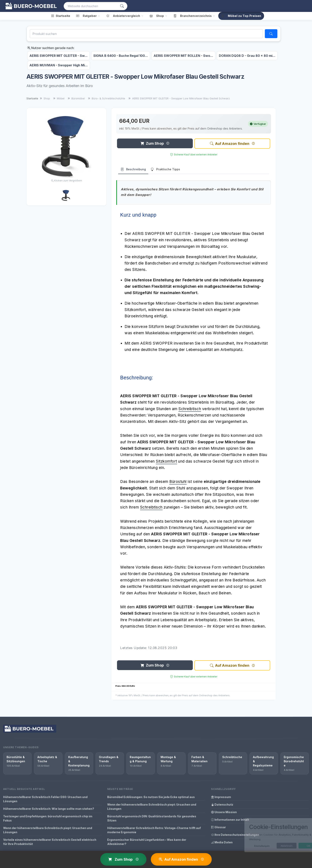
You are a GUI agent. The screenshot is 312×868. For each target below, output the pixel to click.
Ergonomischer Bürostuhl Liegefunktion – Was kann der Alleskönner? (147, 842)
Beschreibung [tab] (133, 169)
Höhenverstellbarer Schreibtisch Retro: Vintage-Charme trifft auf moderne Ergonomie (154, 830)
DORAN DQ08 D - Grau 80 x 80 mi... (247, 56)
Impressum (221, 797)
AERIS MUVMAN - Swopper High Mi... (59, 65)
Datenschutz (222, 805)
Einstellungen (246, 846)
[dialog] (268, 835)
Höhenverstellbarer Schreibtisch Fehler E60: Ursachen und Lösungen (45, 799)
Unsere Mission (224, 812)
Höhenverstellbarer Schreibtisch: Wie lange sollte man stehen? (49, 809)
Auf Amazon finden (230, 144)
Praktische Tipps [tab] (165, 169)
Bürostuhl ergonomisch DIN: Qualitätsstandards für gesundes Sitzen (152, 818)
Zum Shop (152, 143)
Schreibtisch (190, 409)
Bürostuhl (178, 482)
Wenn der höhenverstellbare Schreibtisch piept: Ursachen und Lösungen (48, 830)
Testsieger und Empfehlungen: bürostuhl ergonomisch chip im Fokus (48, 818)
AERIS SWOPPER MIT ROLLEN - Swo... (183, 56)
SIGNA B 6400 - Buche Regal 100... (121, 56)
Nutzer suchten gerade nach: (51, 48)
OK (293, 846)
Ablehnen (271, 846)
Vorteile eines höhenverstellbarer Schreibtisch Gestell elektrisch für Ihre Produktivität (50, 842)
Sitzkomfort (166, 461)
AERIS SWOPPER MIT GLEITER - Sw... (58, 56)
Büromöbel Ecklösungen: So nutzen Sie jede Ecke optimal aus (151, 797)
